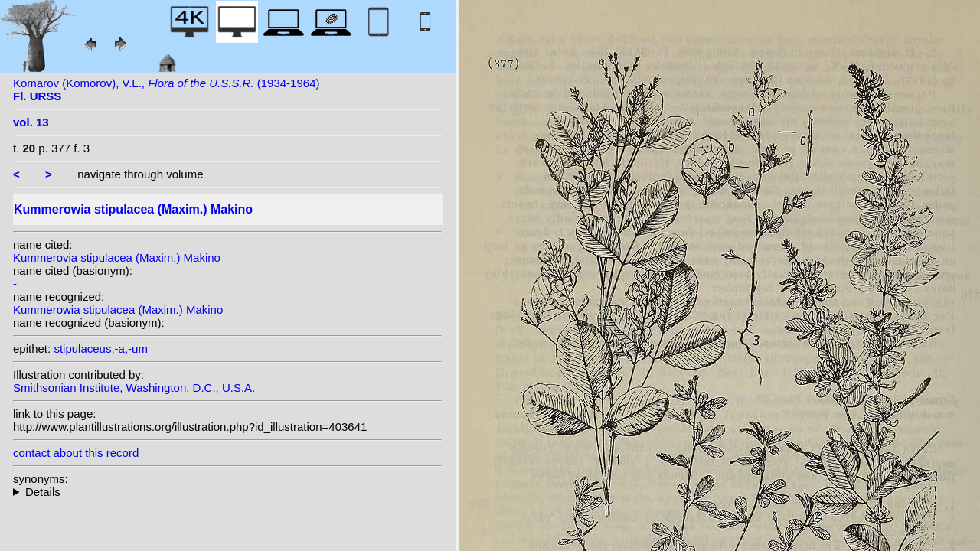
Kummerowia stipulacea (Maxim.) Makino (118, 310)
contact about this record (76, 453)
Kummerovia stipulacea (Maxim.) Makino (117, 258)
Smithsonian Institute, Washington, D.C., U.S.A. (134, 388)
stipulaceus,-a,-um (101, 349)
